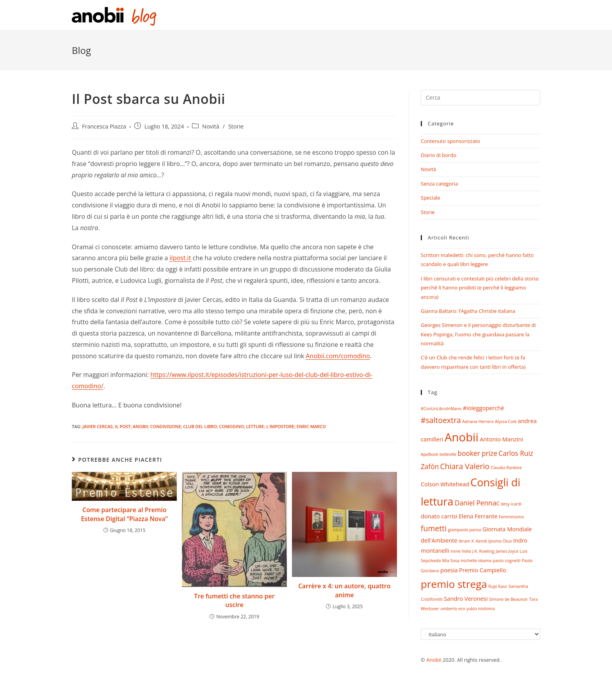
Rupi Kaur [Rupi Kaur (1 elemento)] (498, 586)
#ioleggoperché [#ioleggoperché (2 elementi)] (484, 408)
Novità (211, 126)
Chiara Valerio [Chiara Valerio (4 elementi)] (465, 466)
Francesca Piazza (104, 126)
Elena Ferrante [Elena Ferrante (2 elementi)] (478, 516)
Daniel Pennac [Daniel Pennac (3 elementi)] (477, 503)
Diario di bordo (439, 155)
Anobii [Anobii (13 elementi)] (462, 437)
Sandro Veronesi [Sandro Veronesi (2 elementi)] (466, 598)
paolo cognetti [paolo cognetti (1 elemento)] (507, 561)
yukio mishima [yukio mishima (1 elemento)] (480, 609)
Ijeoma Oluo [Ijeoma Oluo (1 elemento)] (500, 541)
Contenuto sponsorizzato (450, 141)
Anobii (434, 660)
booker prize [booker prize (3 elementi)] (478, 453)
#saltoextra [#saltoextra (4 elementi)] (441, 420)
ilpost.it (181, 258)
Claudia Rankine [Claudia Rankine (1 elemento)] (506, 468)
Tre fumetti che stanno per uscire (234, 600)
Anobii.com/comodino (338, 356)
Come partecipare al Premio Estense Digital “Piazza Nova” (124, 514)
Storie (236, 126)
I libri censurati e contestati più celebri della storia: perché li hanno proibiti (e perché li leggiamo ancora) (480, 288)
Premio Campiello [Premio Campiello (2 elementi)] (483, 570)
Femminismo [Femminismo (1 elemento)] (511, 517)
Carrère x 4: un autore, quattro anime (344, 590)
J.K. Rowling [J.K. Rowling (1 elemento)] (483, 551)
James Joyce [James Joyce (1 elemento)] (507, 551)
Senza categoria (439, 184)
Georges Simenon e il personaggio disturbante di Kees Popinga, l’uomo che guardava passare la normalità (478, 334)
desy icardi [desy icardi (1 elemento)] (511, 504)
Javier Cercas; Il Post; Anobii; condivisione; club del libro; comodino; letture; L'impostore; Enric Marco (204, 426)
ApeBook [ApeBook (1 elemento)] (430, 454)
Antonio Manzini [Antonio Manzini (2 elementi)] (501, 439)
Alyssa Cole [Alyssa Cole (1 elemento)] (506, 421)
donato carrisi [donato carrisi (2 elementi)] (439, 516)
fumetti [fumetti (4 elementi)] (434, 528)
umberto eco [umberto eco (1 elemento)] (453, 609)
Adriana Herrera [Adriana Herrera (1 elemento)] (478, 421)
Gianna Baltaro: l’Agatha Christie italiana (468, 311)
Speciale (431, 198)
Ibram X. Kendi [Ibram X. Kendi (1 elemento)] (473, 541)
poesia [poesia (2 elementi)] (449, 570)
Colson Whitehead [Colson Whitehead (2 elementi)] (445, 484)
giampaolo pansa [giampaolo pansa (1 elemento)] (465, 530)
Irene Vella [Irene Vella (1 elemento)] (461, 551)
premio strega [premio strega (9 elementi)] (454, 584)
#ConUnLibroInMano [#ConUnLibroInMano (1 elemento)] (441, 409)
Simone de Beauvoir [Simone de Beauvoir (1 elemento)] (508, 599)
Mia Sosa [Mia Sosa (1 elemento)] (451, 561)
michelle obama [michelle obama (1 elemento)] (476, 561)
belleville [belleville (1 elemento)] (448, 454)
